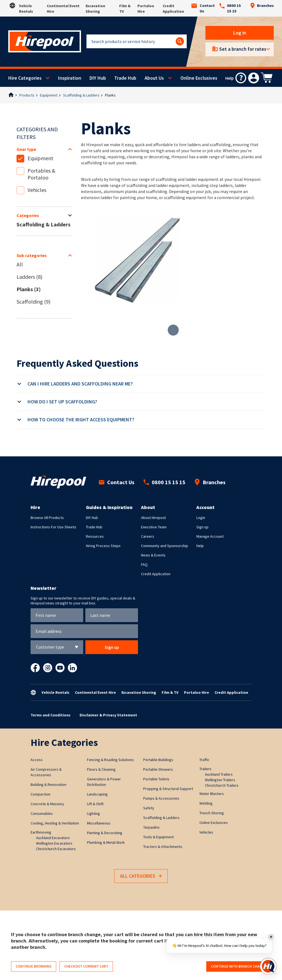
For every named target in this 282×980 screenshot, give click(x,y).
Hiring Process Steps (103, 546)
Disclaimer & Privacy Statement (108, 715)
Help (200, 546)
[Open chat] (268, 966)
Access (37, 760)
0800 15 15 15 (230, 8)
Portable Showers (158, 769)
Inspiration (70, 78)
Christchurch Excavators (56, 849)
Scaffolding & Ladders (81, 95)
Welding (206, 803)
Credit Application (156, 574)
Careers (148, 536)
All (20, 264)
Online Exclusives (199, 78)
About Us (154, 78)
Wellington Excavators (54, 843)
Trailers (205, 769)
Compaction (40, 794)
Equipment (49, 95)
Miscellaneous (99, 823)
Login (201, 518)
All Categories (141, 876)
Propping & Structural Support (168, 789)
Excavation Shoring (139, 692)
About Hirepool (153, 518)
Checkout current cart (86, 966)
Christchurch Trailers (222, 785)
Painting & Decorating (105, 833)
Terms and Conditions (51, 715)
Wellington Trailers (220, 780)
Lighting (93, 813)
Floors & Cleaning (101, 769)
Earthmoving (41, 832)
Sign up (202, 527)
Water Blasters (212, 794)
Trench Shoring (212, 813)
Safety (149, 808)
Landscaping (97, 794)
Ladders (29, 277)
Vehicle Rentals (55, 692)
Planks (110, 95)
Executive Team (154, 527)
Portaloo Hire (196, 692)
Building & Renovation (48, 784)
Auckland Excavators (53, 838)
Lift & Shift (95, 804)
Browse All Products (47, 518)
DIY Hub (98, 78)
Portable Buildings (158, 760)
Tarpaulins (151, 827)
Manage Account (210, 536)
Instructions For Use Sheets (53, 527)
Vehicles (37, 190)
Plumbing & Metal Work (106, 842)
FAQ (144, 564)
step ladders (221, 185)
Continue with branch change (239, 966)
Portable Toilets (156, 779)
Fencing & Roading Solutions (110, 760)
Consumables (42, 813)
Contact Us (203, 8)
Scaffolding (33, 302)
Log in (240, 33)
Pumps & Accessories (161, 798)
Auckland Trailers (219, 774)
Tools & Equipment (158, 837)
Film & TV (170, 692)
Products (27, 95)
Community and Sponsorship (165, 546)
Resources (95, 536)
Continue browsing (34, 966)
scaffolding (157, 191)
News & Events (153, 555)
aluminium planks (120, 191)
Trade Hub (125, 78)
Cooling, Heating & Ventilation (55, 823)
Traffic (204, 760)
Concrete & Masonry (47, 804)
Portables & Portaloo (41, 174)
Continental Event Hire (95, 692)
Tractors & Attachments (163, 847)
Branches (262, 6)
